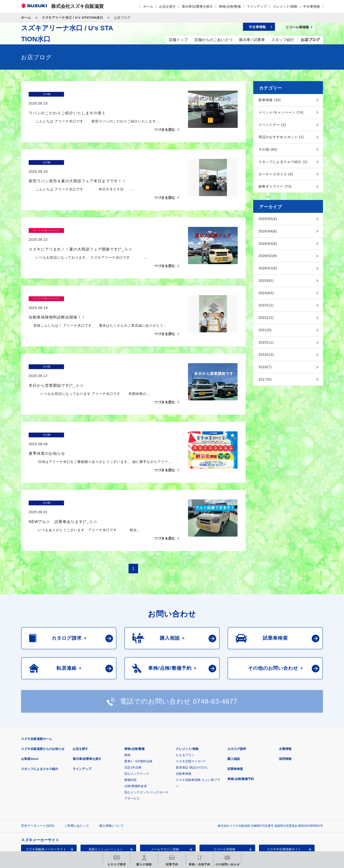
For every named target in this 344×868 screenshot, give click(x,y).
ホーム (148, 6)
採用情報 (285, 726)
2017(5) (265, 379)
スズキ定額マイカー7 (191, 729)
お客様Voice (30, 726)
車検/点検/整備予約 (241, 746)
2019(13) (266, 355)
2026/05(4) (268, 219)
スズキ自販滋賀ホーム (37, 706)
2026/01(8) (268, 268)
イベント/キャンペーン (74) (281, 112)
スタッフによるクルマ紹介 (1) (283, 162)
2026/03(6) (268, 244)
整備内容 (130, 747)
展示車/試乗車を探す (197, 6)
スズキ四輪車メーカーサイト (46, 817)
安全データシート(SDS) (38, 793)
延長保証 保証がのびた (192, 735)
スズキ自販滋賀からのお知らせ (43, 716)
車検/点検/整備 (230, 6)
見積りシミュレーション (105, 817)
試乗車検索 (235, 736)
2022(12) (266, 318)
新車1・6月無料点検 (138, 729)
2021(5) (265, 330)
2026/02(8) (268, 256)
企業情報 (285, 716)
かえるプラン (185, 723)
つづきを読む (165, 120)
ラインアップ (257, 6)
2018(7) (265, 367)
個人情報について (112, 793)
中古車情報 (312, 6)
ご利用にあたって (77, 793)
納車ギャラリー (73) (275, 186)
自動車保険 (184, 741)
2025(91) (266, 281)
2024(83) (266, 293)
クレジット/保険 (285, 6)
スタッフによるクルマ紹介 (40, 736)
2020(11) (266, 342)
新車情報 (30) (270, 100)
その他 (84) (268, 149)
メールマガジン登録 (165, 817)
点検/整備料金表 (136, 754)
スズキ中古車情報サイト (284, 817)
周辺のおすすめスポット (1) (281, 137)
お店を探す (167, 6)
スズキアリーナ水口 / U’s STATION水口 (73, 18)
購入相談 (234, 726)
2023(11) (266, 305)
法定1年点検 (133, 735)
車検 (127, 723)
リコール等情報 (224, 817)
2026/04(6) (268, 231)
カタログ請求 (237, 716)
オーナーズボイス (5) (276, 174)
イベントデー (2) (272, 125)
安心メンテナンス (137, 741)
